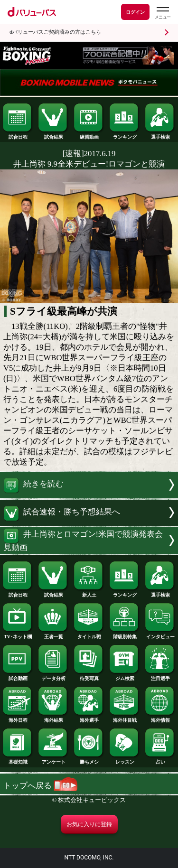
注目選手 (160, 676)
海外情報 (160, 718)
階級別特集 (124, 635)
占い (160, 760)
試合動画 (18, 676)
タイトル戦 (89, 635)
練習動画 (89, 135)
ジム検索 (124, 676)
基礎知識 (18, 760)
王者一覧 (53, 635)
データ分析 (53, 676)
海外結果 (53, 718)
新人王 (89, 593)
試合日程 (18, 135)
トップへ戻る (40, 786)
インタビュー (160, 635)
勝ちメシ (89, 760)
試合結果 (53, 135)
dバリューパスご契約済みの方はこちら (55, 32)
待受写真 (89, 676)
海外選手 (89, 718)
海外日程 (18, 718)
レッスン (124, 760)
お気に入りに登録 (89, 824)
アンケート (53, 760)
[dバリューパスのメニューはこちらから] (162, 13)
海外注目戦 (124, 718)
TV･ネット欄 (18, 635)
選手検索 (160, 135)
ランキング (124, 135)
